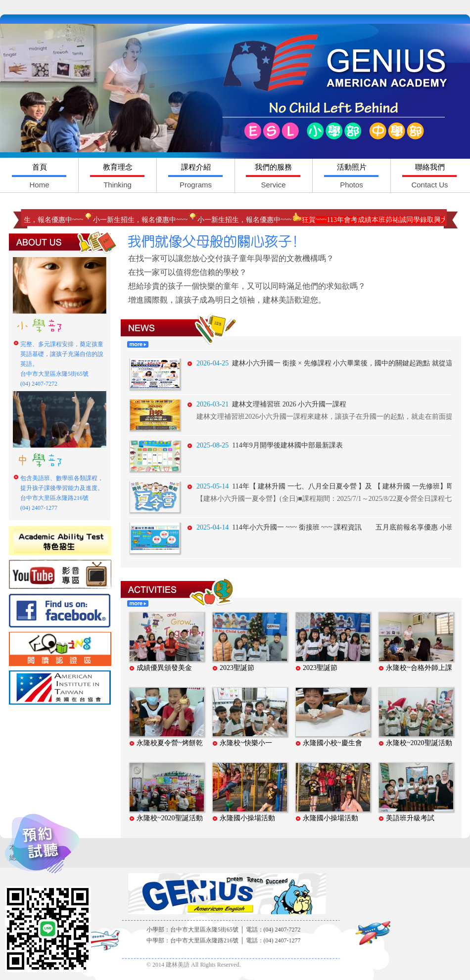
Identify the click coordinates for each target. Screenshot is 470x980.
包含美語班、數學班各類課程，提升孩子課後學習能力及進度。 (62, 493)
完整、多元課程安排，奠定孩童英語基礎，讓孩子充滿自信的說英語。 (62, 364)
